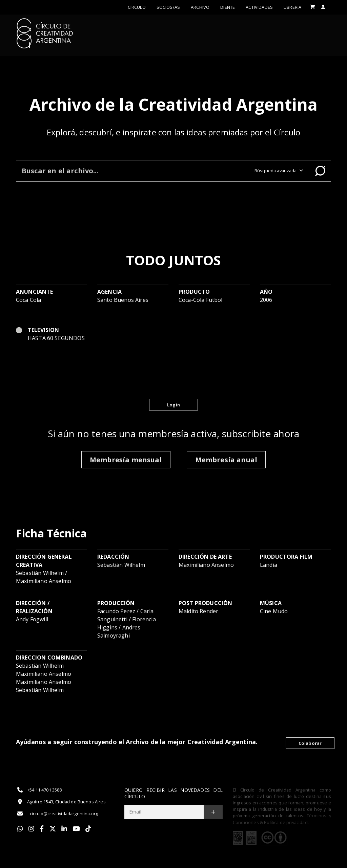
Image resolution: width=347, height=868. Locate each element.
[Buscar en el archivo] (133, 171)
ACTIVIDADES (259, 7)
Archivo (200, 7)
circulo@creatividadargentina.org (57, 814)
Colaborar (310, 743)
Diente (228, 7)
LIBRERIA (292, 7)
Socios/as (168, 7)
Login (173, 405)
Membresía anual (226, 460)
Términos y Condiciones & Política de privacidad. (282, 819)
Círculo (137, 7)
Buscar (320, 171)
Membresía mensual (126, 460)
